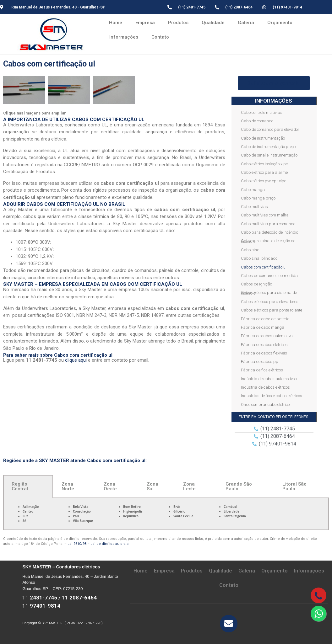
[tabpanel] (166, 514)
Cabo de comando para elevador (270, 129)
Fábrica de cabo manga (263, 327)
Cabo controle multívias (262, 112)
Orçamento (280, 23)
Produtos (178, 23)
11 (40, 598)
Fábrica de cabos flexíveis (264, 353)
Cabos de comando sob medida (269, 276)
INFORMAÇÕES (274, 101)
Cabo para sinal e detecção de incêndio (268, 241)
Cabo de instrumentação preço (268, 147)
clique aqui (76, 360)
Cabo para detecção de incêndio (269, 232)
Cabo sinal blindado (259, 258)
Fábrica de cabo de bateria (265, 319)
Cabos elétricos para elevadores (270, 302)
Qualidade (213, 23)
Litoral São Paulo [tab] (294, 486)
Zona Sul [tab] (152, 486)
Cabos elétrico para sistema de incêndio (269, 293)
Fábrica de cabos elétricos (264, 345)
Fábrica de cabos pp (260, 362)
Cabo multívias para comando (268, 224)
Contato (160, 37)
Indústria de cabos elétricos (265, 387)
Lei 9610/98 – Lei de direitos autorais (98, 544)
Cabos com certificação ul (264, 267)
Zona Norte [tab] (68, 486)
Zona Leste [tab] (189, 486)
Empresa (145, 23)
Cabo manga (253, 190)
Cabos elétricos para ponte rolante (272, 310)
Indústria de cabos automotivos (269, 379)
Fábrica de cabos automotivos (268, 336)
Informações (124, 37)
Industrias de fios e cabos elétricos (272, 396)
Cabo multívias (254, 207)
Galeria (246, 23)
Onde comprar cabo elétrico (265, 404)
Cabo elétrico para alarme (264, 172)
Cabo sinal (251, 250)
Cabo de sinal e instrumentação (269, 155)
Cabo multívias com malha (265, 215)
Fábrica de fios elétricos (262, 370)
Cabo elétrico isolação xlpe (264, 164)
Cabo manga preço (258, 198)
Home (116, 23)
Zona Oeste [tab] (110, 486)
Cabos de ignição (256, 284)
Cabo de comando (257, 121)
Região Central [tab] (20, 486)
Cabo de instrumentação (263, 138)
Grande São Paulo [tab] (239, 486)
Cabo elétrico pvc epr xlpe (264, 181)
